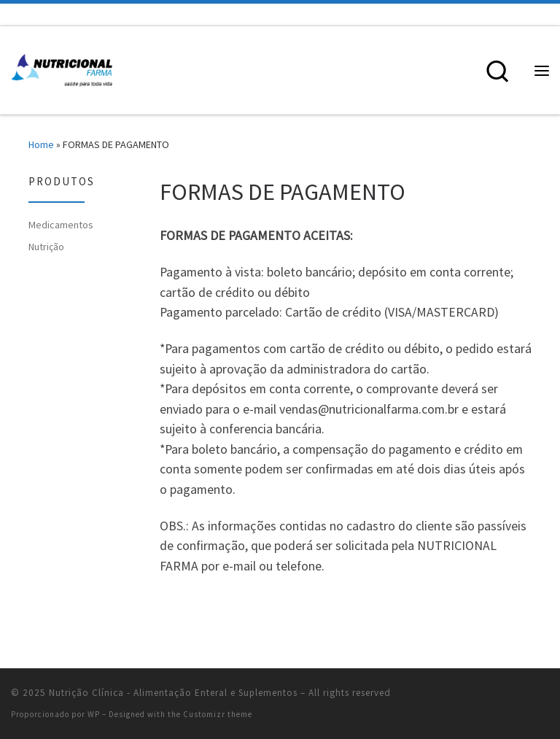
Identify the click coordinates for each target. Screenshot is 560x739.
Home (41, 144)
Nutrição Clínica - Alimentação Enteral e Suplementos (173, 693)
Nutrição (46, 247)
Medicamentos (61, 225)
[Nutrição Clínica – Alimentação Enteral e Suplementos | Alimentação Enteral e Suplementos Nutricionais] (62, 69)
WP (94, 714)
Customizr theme (218, 714)
